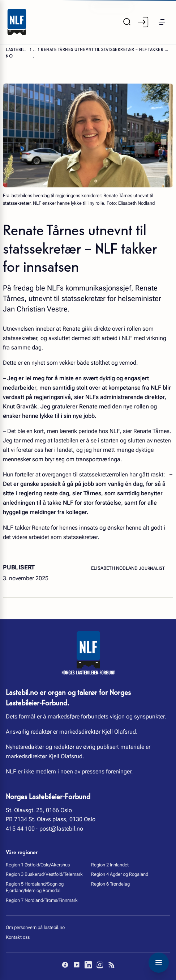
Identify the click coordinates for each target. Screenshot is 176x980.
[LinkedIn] (88, 965)
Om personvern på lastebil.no (35, 927)
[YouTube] (77, 965)
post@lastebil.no (61, 829)
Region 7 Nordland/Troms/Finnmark (42, 900)
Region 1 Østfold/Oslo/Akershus (38, 865)
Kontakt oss (18, 937)
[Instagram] (100, 965)
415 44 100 (20, 829)
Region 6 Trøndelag (110, 884)
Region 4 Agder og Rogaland (120, 874)
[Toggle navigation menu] (159, 963)
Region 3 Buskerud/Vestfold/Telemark (44, 874)
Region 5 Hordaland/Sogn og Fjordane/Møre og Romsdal (35, 887)
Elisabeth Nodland (115, 568)
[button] (162, 22)
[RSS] (111, 965)
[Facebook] (65, 965)
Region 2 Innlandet (110, 865)
